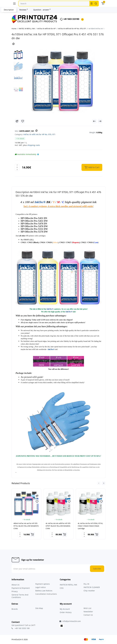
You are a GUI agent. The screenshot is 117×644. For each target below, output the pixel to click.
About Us (15, 585)
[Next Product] (100, 121)
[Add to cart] (32, 535)
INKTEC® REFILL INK (68, 585)
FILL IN (86, 584)
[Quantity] (17, 167)
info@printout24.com (70, 621)
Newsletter (88, 612)
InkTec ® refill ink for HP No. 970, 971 (39, 134)
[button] (99, 483)
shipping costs (34, 145)
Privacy (15, 591)
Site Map (39, 608)
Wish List (87, 608)
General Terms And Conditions (20, 596)
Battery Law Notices (44, 591)
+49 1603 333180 (69, 19)
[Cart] (103, 3)
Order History (66, 612)
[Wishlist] (23, 121)
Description (9, 10)
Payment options (43, 584)
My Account (65, 609)
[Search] (96, 3)
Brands (15, 609)
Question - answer (42, 10)
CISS (62, 588)
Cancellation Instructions (46, 594)
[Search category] (92, 3)
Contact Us (88, 615)
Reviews (24, 10)
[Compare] (17, 121)
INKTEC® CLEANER (92, 587)
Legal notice (40, 587)
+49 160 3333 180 (21, 628)
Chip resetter (89, 591)
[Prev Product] (94, 121)
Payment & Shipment (21, 588)
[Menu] (14, 3)
